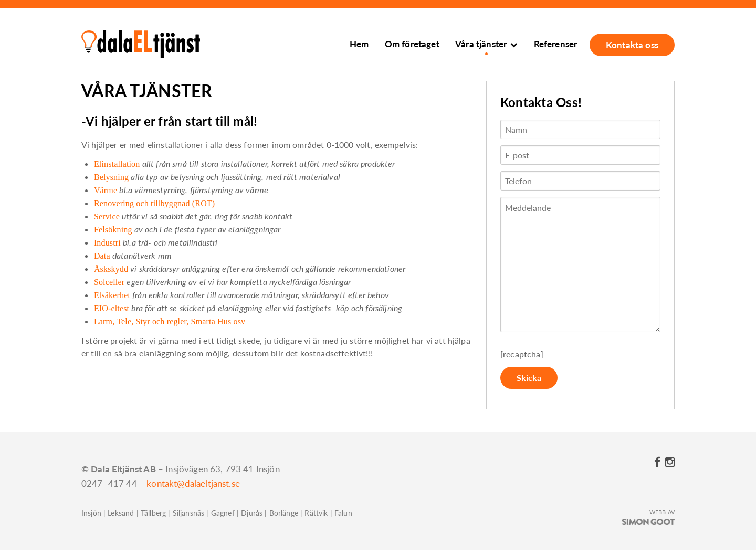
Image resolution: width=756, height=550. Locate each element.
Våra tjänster (481, 44)
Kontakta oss (632, 45)
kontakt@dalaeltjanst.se (193, 484)
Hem (359, 44)
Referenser (556, 44)
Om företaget (412, 44)
